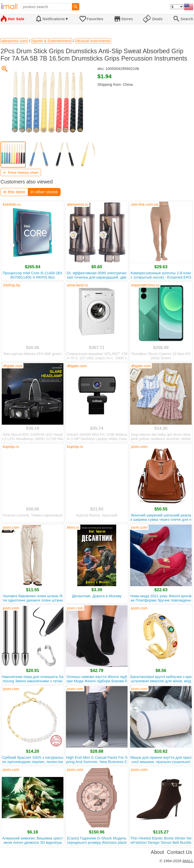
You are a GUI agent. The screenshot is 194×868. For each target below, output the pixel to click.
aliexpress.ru (78, 204)
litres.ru (73, 527)
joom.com (139, 446)
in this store (14, 192)
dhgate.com (13, 366)
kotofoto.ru (12, 204)
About (157, 852)
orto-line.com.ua (145, 204)
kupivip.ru (11, 446)
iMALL (188, 861)
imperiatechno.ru (145, 285)
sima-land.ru (77, 285)
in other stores (44, 192)
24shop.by (11, 285)
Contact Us (179, 852)
